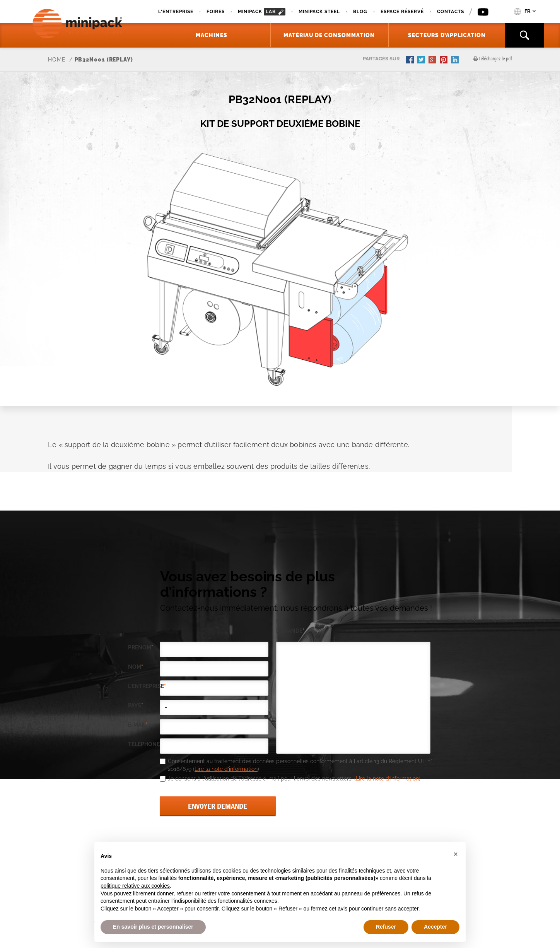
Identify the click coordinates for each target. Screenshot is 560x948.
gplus (433, 60)
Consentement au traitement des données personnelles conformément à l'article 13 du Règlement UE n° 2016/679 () (300, 765)
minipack (262, 12)
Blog (360, 12)
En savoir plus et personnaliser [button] (153, 927)
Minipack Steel (319, 12)
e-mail (138, 725)
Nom (136, 667)
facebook (411, 60)
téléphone (144, 744)
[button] (456, 854)
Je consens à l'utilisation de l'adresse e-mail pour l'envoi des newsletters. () (294, 779)
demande (290, 631)
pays (136, 706)
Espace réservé (402, 12)
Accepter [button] (435, 927)
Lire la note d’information (226, 769)
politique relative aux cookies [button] (135, 886)
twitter (422, 60)
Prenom (141, 648)
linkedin (456, 60)
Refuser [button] (386, 927)
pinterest (444, 60)
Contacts (451, 12)
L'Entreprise (176, 12)
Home (57, 60)
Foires (216, 12)
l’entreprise (144, 686)
